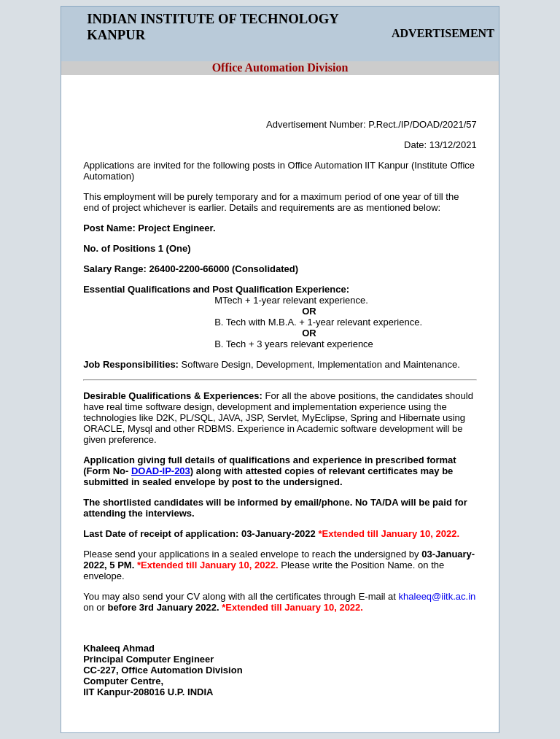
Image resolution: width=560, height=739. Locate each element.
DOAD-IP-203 (161, 471)
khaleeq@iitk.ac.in (437, 596)
